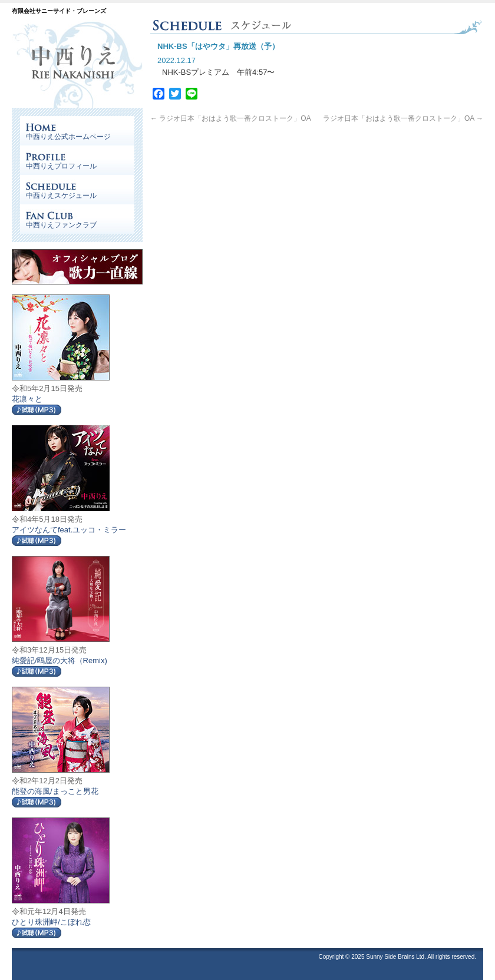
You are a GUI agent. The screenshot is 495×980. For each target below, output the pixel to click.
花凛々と (27, 399)
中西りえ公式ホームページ (68, 137)
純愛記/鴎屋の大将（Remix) (60, 660)
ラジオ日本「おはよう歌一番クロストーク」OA (231, 118)
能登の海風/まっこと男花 (55, 791)
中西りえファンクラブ (61, 225)
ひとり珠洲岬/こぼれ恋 (51, 922)
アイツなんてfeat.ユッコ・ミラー (69, 530)
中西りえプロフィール (61, 166)
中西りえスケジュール (61, 196)
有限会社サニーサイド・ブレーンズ (59, 11)
